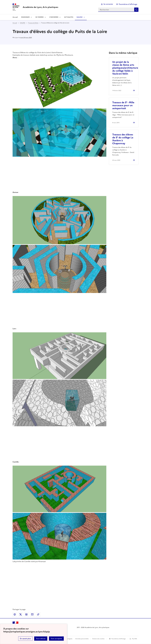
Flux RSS (134, 639)
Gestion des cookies (98, 639)
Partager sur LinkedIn (26, 614)
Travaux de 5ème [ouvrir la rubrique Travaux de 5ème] (33, 23)
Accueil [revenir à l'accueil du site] (15, 17)
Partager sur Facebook (15, 614)
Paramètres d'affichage (119, 639)
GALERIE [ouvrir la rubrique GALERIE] (23, 23)
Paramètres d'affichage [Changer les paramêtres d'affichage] (128, 4)
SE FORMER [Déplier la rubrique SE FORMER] (39, 17)
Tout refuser (41, 639)
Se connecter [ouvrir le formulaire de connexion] (108, 4)
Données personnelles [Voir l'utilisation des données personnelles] (82, 639)
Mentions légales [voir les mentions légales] (67, 639)
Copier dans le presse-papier (38, 614)
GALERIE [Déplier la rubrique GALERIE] (80, 17)
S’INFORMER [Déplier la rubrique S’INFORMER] (54, 17)
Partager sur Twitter (21, 614)
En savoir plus (25, 639)
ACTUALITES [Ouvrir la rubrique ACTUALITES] (69, 17)
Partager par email (32, 614)
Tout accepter (56, 639)
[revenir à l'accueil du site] (40, 7)
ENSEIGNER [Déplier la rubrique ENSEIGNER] (25, 17)
